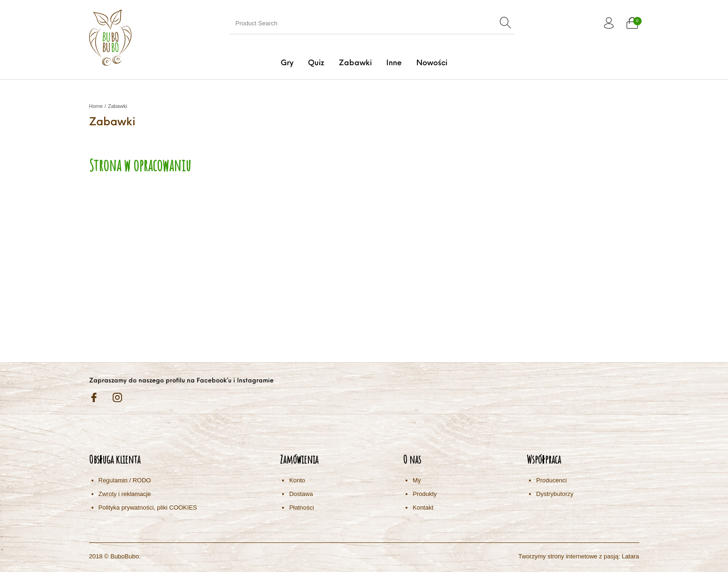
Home (96, 106)
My (417, 480)
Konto (297, 480)
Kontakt (423, 507)
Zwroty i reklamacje (125, 494)
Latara (631, 556)
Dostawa (301, 494)
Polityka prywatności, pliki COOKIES (148, 507)
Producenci (551, 480)
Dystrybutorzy (555, 494)
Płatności (302, 507)
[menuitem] (287, 63)
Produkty (425, 494)
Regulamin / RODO (125, 480)
